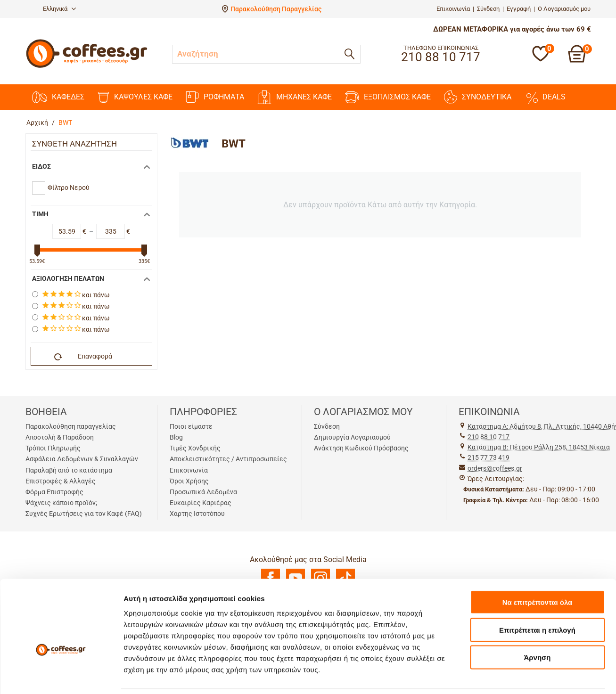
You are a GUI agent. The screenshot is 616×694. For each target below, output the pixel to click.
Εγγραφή (519, 9)
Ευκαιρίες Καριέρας (201, 503)
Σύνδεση (488, 9)
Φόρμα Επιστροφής (54, 492)
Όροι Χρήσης (189, 481)
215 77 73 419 (489, 457)
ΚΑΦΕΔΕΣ (58, 97)
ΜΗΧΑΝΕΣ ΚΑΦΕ (295, 97)
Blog (176, 437)
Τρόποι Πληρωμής (53, 448)
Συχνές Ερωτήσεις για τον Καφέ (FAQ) (84, 514)
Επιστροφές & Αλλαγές (61, 481)
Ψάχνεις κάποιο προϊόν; (61, 503)
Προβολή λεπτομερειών (164, 675)
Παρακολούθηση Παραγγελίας (276, 9)
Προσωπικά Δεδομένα (203, 492)
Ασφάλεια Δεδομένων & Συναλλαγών (82, 459)
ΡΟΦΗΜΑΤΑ (215, 97)
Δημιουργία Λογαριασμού (352, 437)
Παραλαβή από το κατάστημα (69, 470)
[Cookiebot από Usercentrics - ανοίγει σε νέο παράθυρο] (61, 676)
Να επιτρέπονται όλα (538, 556)
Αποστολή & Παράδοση (60, 437)
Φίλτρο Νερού (69, 188)
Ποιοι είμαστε (191, 426)
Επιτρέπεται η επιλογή (537, 584)
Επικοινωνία (453, 9)
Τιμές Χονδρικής (195, 448)
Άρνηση (537, 611)
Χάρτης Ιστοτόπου (197, 514)
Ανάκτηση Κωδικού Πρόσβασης (361, 448)
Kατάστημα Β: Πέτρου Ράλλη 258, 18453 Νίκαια (539, 447)
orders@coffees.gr (495, 468)
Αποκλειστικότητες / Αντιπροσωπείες (228, 459)
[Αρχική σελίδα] (87, 67)
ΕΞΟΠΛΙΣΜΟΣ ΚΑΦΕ (388, 97)
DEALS (545, 97)
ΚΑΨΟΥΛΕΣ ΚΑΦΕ (135, 97)
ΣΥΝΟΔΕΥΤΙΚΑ (478, 97)
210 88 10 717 (489, 437)
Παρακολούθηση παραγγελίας (71, 426)
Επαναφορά (83, 357)
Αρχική (37, 122)
